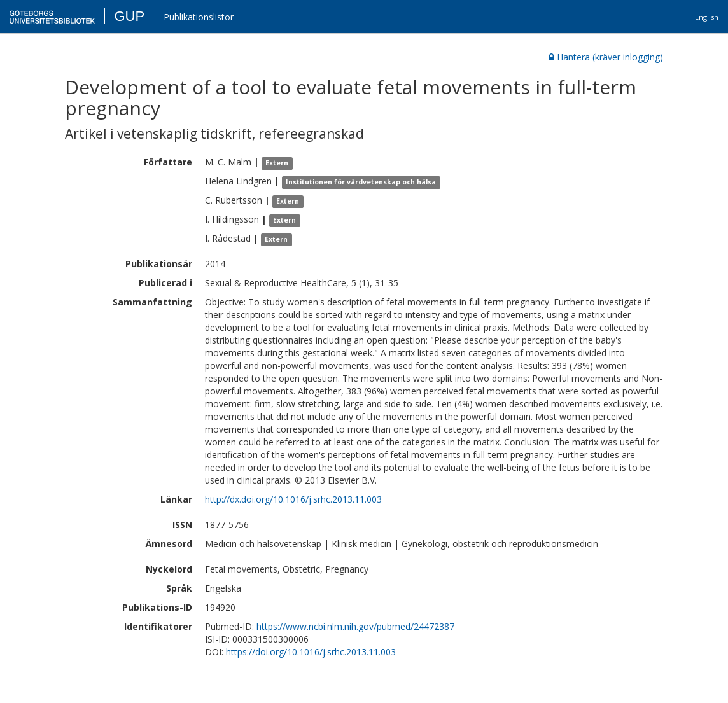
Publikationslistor (199, 17)
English (707, 17)
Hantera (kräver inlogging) (606, 57)
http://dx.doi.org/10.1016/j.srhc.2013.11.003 (293, 499)
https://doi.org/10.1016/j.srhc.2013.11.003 (311, 652)
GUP (129, 16)
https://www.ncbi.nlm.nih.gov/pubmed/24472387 (355, 626)
